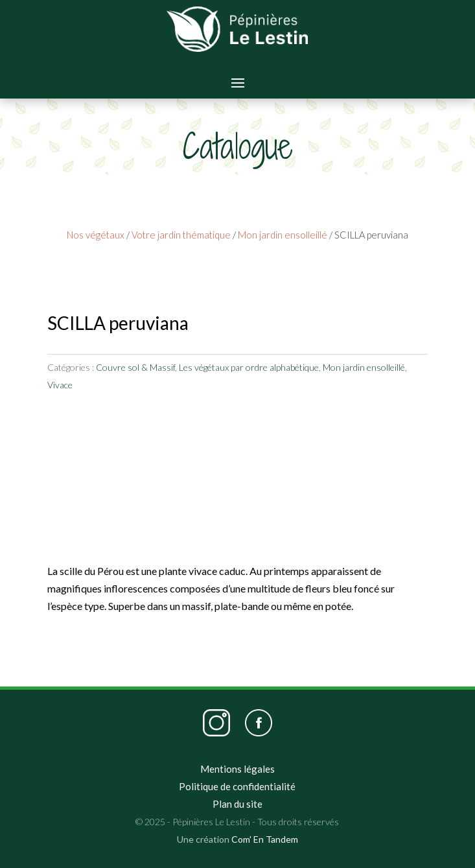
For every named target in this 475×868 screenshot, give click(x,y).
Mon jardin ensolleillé (283, 235)
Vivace (60, 385)
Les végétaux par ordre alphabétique (249, 367)
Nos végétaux (96, 235)
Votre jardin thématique (181, 235)
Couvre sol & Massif (135, 367)
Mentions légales (237, 769)
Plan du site (237, 804)
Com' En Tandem (265, 839)
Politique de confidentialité (237, 786)
